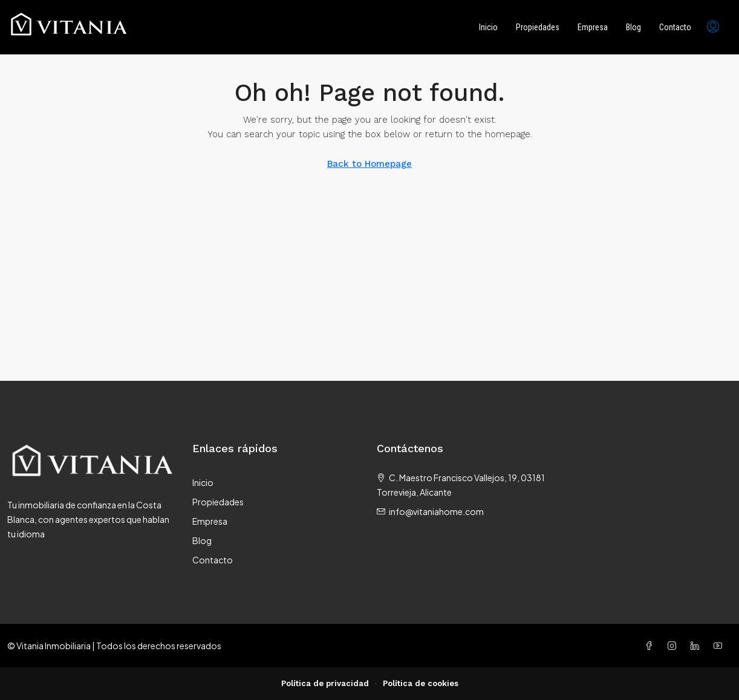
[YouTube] (720, 646)
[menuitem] (713, 27)
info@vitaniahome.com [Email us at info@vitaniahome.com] (436, 511)
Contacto (675, 27)
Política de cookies (421, 683)
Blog (633, 27)
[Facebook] (651, 646)
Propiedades (538, 27)
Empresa (593, 27)
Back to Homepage (369, 164)
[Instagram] (674, 646)
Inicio (488, 27)
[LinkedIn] (697, 646)
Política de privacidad (325, 683)
